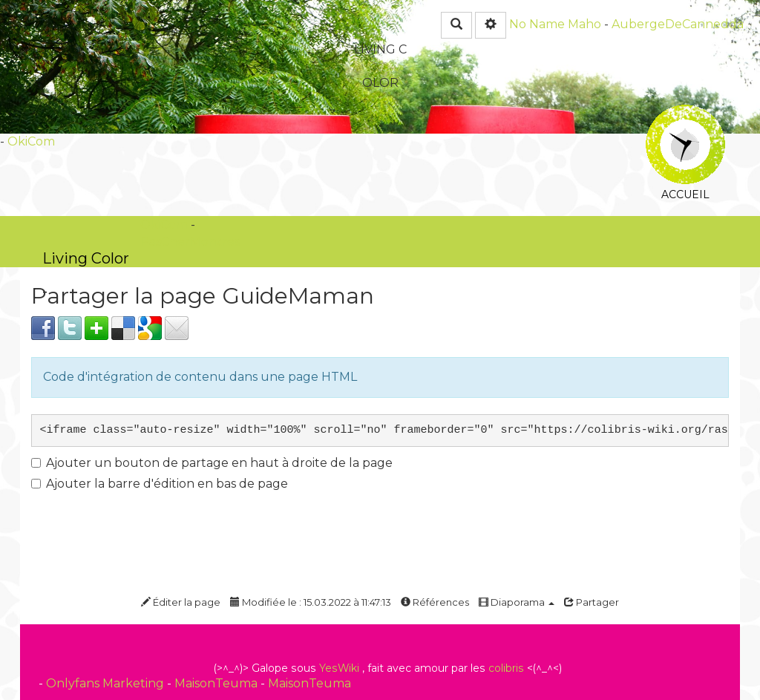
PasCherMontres (190, 242)
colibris (506, 668)
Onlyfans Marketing (107, 683)
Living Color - (86, 258)
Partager (592, 602)
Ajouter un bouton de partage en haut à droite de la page (212, 463)
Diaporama (517, 602)
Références (435, 602)
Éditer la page (181, 602)
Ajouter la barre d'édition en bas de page (160, 484)
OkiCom (31, 141)
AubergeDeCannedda (678, 24)
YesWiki (339, 668)
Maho (584, 24)
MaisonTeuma (217, 683)
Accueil (685, 115)
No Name (537, 24)
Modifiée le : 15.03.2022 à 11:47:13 (311, 602)
